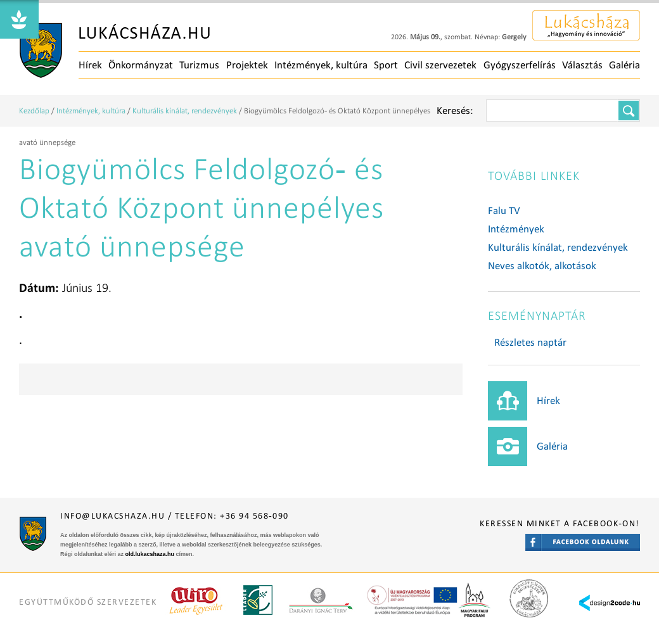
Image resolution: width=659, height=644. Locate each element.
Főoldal (115, 51)
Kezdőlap (34, 110)
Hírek (90, 65)
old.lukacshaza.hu (150, 554)
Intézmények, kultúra (321, 65)
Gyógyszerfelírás (520, 65)
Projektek (247, 65)
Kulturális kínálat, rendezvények (185, 110)
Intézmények (516, 229)
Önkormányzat (141, 65)
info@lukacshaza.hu (112, 516)
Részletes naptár (530, 342)
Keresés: (455, 110)
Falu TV (504, 211)
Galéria (624, 65)
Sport (386, 65)
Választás (582, 65)
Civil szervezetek (440, 65)
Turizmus (199, 65)
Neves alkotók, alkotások (542, 266)
